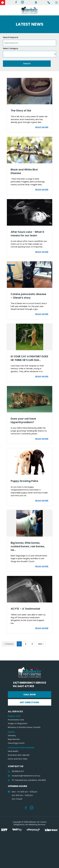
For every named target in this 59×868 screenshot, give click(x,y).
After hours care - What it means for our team (27, 234)
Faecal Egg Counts (16, 743)
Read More (42, 127)
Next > (41, 644)
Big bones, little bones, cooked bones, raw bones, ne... (28, 546)
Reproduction (14, 739)
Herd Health (13, 751)
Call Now (30, 694)
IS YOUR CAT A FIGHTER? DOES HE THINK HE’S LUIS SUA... (29, 358)
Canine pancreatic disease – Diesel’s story (28, 296)
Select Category (11, 49)
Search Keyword (11, 37)
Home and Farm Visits (18, 759)
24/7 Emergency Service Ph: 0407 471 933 (29, 684)
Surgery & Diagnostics (18, 724)
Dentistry (12, 736)
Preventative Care (16, 720)
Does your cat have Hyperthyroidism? (23, 420)
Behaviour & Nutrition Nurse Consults (24, 727)
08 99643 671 (16, 771)
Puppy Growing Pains (24, 481)
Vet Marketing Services (35, 825)
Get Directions (29, 702)
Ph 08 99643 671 (49, 3)
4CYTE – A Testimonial (25, 609)
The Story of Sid (21, 111)
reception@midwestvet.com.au (24, 776)
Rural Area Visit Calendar (19, 755)
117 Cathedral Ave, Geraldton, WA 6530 (36, 3)
